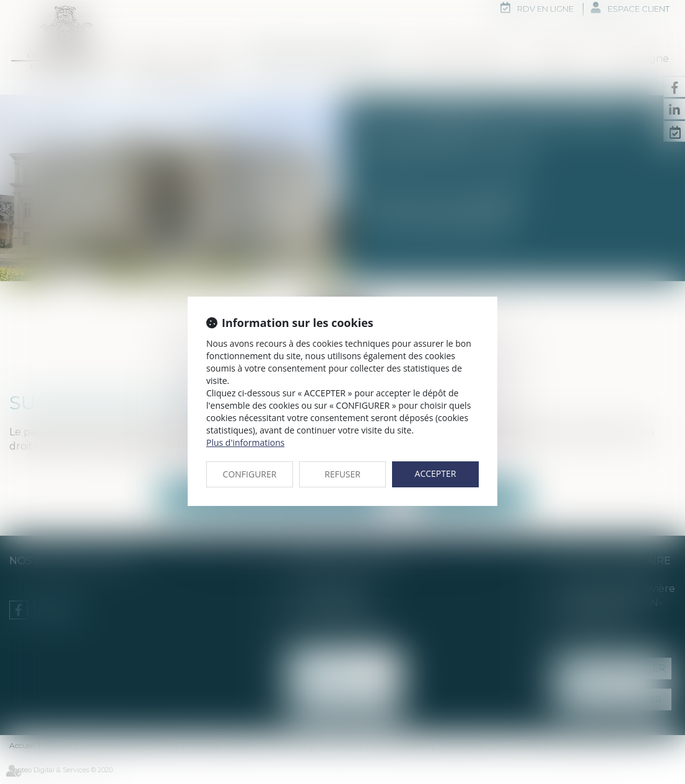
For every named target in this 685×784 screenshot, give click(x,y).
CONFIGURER (250, 474)
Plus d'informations (245, 442)
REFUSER (342, 474)
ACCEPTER (436, 473)
